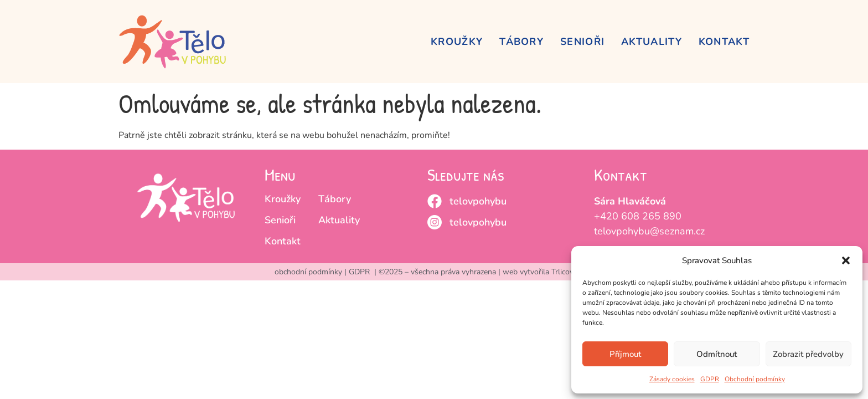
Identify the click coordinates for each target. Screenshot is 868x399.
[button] (846, 260)
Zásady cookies (672, 379)
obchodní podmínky (308, 272)
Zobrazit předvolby (808, 354)
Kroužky (457, 42)
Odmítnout (717, 354)
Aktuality (652, 42)
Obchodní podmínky (755, 379)
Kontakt (724, 42)
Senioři (582, 42)
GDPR (710, 379)
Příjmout (625, 354)
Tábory (521, 42)
